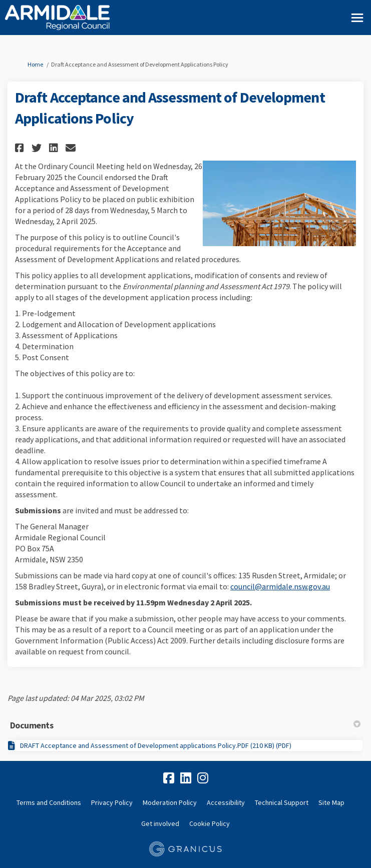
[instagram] (203, 778)
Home (35, 64)
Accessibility (226, 802)
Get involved (160, 823)
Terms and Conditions (49, 802)
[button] (21, 148)
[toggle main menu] (357, 18)
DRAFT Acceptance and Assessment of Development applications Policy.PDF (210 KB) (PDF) (156, 745)
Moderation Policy (170, 802)
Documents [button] (185, 725)
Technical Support (282, 802)
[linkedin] (186, 778)
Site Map (331, 802)
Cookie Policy (210, 823)
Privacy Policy (112, 802)
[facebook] (169, 778)
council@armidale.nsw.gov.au (280, 586)
